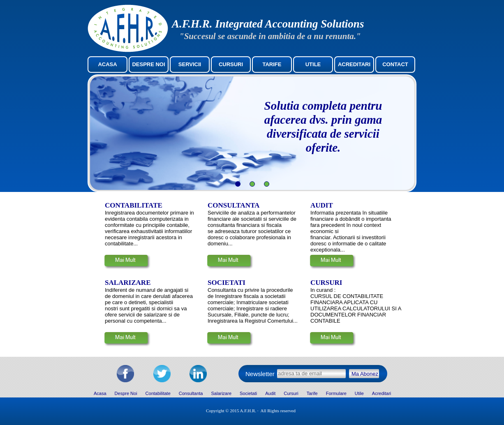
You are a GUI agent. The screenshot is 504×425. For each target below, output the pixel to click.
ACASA (107, 64)
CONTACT (395, 64)
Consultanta (191, 393)
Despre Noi (126, 393)
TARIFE (272, 64)
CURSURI (231, 64)
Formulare (336, 393)
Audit (270, 393)
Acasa (100, 393)
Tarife (312, 393)
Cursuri (291, 393)
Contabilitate (158, 393)
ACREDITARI (354, 64)
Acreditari (381, 393)
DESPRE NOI (148, 64)
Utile (359, 393)
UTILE (313, 64)
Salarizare (221, 393)
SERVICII (190, 64)
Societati (248, 393)
